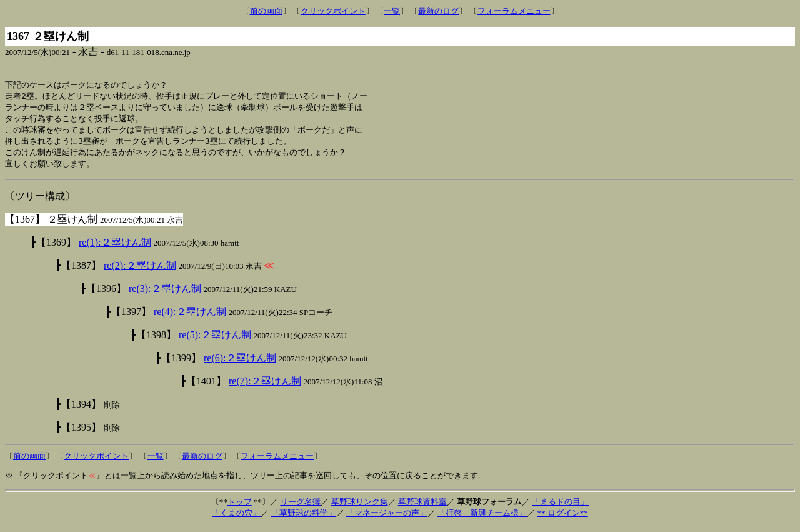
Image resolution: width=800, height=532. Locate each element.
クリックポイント (333, 11)
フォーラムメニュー (514, 11)
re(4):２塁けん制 (190, 317)
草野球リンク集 (360, 507)
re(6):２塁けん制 (240, 363)
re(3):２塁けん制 (165, 294)
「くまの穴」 (236, 518)
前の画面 (266, 11)
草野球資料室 (422, 507)
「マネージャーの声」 (387, 518)
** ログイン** (562, 518)
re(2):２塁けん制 (140, 270)
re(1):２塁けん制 (115, 247)
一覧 (392, 11)
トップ (240, 507)
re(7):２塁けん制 (265, 386)
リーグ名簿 (300, 507)
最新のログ (438, 11)
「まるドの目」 (560, 507)
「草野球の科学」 (304, 518)
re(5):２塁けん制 (215, 340)
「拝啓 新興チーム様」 (482, 518)
